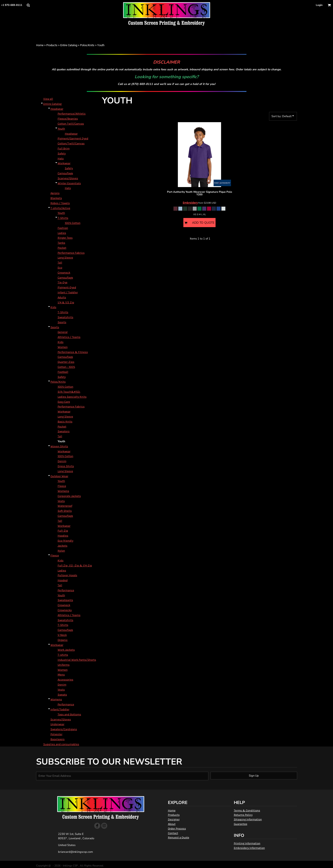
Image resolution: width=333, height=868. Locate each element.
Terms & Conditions (247, 810)
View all (48, 99)
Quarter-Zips (66, 362)
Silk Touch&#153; (69, 392)
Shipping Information (248, 819)
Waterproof (65, 506)
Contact (173, 833)
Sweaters (64, 431)
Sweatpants (65, 600)
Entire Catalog (69, 45)
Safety (62, 153)
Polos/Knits (87, 45)
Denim (62, 461)
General (63, 332)
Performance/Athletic (72, 114)
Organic (63, 640)
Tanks (61, 243)
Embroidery (190, 203)
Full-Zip (63, 531)
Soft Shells (65, 511)
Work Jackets (66, 650)
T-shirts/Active (60, 208)
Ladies (62, 233)
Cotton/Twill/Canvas (71, 143)
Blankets (56, 198)
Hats (61, 158)
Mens (61, 675)
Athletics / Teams (69, 337)
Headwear (57, 109)
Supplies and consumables (61, 744)
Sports (62, 322)
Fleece (62, 486)
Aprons (55, 193)
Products (52, 45)
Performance (66, 590)
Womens (63, 491)
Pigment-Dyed (67, 287)
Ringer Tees (65, 238)
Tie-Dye (63, 282)
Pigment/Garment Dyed (73, 138)
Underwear (57, 724)
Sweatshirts (65, 317)
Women (63, 347)
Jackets (63, 546)
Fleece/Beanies (68, 119)
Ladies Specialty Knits (72, 397)
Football (63, 372)
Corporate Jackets (69, 496)
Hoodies (63, 536)
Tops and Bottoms (69, 714)
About (172, 824)
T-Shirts (63, 218)
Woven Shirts (59, 446)
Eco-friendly (65, 541)
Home (40, 45)
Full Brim (64, 148)
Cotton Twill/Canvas (71, 124)
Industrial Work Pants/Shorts (77, 660)
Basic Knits (65, 421)
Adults (62, 297)
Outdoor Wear (59, 476)
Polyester (56, 734)
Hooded (63, 580)
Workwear (64, 163)
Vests (61, 501)
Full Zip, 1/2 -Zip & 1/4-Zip (75, 565)
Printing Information (247, 843)
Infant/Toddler (60, 709)
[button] (28, 5)
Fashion (63, 228)
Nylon (61, 551)
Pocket (62, 248)
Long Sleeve (65, 258)
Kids (53, 307)
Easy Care (64, 402)
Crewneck (64, 273)
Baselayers (58, 739)
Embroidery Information (249, 848)
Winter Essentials (69, 183)
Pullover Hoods (67, 575)
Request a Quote (179, 837)
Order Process (177, 828)
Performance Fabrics (71, 253)
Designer (174, 819)
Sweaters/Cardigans (64, 729)
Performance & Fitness (73, 352)
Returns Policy (243, 815)
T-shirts (63, 655)
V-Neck (62, 635)
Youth (61, 129)
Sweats (62, 695)
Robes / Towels (60, 203)
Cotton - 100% (66, 367)
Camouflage (65, 173)
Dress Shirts (66, 466)
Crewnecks (65, 610)
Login (319, 5)
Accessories (65, 680)
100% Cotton (73, 223)
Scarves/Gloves (68, 178)
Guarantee (241, 824)
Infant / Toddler (68, 292)
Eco (60, 268)
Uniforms (64, 665)
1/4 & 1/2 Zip (66, 302)
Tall (60, 263)
